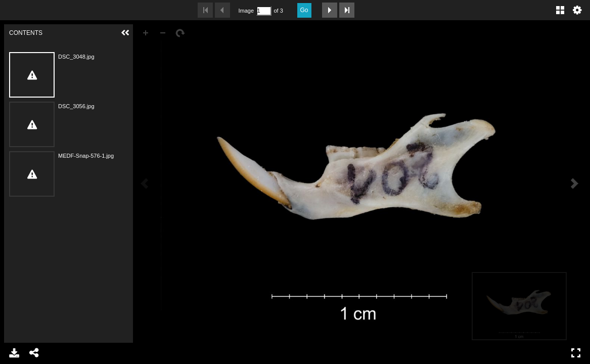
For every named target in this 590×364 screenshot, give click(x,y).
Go (304, 10)
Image (246, 11)
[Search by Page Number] (264, 11)
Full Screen (576, 353)
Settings (577, 10)
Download (14, 353)
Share (34, 353)
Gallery (560, 10)
